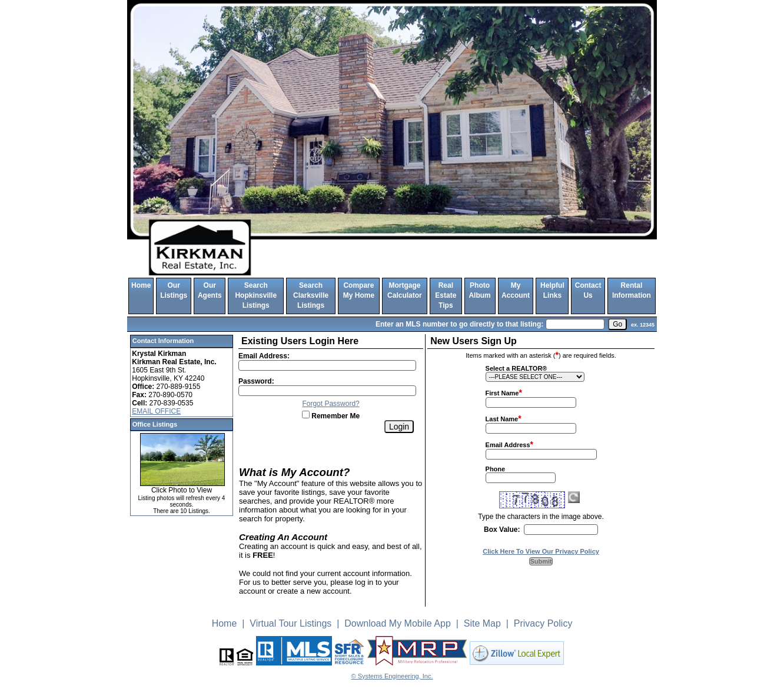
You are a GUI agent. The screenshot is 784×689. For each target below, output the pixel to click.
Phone (496, 469)
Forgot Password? (330, 404)
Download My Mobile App (398, 623)
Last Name (502, 419)
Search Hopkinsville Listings (256, 296)
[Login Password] (327, 391)
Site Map (482, 623)
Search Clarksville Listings (311, 296)
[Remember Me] (306, 415)
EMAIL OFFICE (156, 411)
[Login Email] (327, 365)
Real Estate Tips (446, 296)
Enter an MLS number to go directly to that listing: (459, 324)
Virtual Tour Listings (290, 623)
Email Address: (264, 356)
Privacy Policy (543, 623)
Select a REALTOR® (516, 368)
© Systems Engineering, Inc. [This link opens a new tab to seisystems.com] (392, 676)
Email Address (508, 445)
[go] (617, 324)
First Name (502, 393)
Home (141, 285)
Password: (256, 381)
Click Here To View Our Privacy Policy (541, 551)
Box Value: (502, 530)
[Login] (399, 427)
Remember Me (331, 416)
